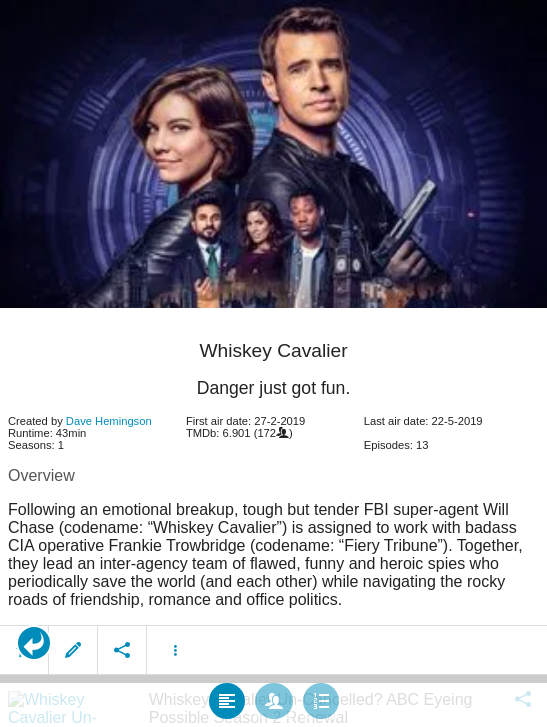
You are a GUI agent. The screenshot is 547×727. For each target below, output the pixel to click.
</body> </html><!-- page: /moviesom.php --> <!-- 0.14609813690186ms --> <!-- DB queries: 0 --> (273, 363)
